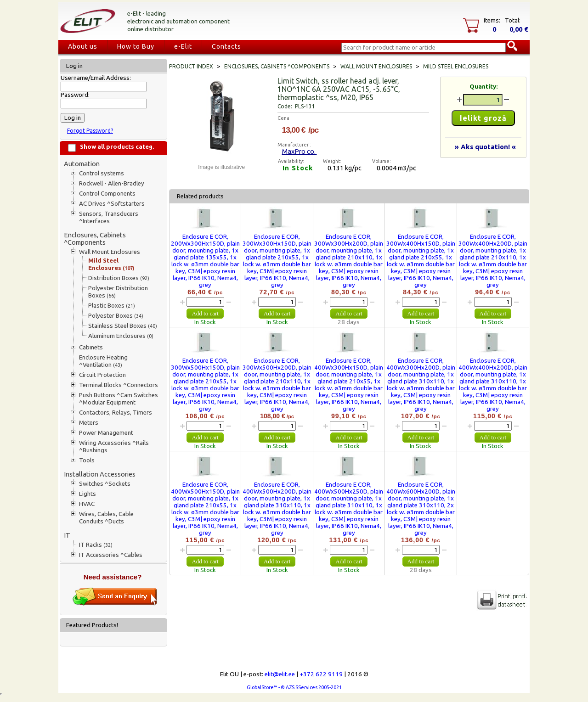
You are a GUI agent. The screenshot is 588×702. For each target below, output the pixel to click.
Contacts (226, 46)
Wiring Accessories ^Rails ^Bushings (114, 446)
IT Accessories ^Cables (111, 555)
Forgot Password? (90, 131)
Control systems (102, 173)
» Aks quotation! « (485, 147)
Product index (191, 66)
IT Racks (96, 545)
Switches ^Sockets (105, 484)
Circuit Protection (102, 375)
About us (83, 46)
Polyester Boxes (116, 316)
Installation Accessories (100, 474)
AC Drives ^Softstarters (112, 204)
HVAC (87, 504)
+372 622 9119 (321, 674)
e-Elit (183, 46)
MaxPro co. (300, 151)
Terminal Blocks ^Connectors (119, 385)
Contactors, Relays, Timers (116, 413)
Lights (88, 494)
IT (67, 535)
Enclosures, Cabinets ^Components (95, 239)
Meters (89, 423)
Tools (87, 460)
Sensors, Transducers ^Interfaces (109, 217)
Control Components (107, 194)
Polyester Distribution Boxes (118, 292)
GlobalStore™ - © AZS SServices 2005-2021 (294, 687)
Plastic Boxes (112, 306)
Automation (82, 164)
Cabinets (91, 347)
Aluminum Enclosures (121, 336)
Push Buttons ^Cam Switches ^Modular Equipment (119, 399)
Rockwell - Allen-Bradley (112, 183)
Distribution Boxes (119, 278)
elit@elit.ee (280, 674)
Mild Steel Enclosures (111, 264)
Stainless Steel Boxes (123, 326)
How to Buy (136, 46)
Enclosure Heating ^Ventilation (103, 361)
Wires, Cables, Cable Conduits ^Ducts (106, 518)
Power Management (106, 433)
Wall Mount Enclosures (110, 252)
